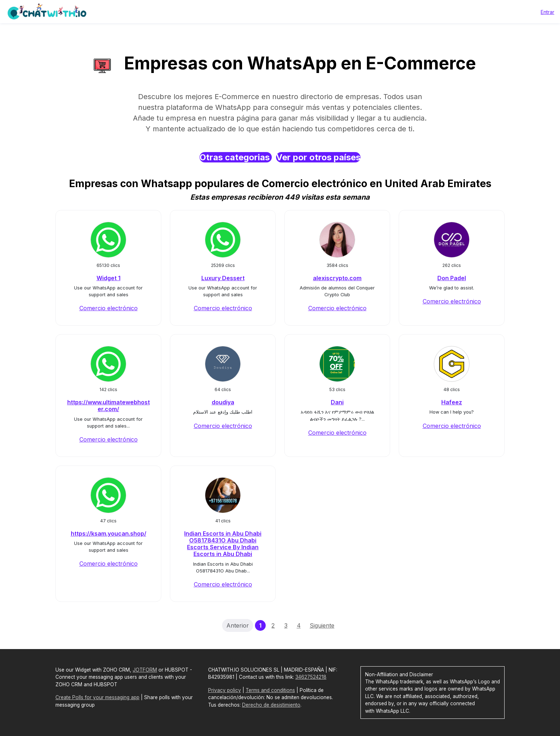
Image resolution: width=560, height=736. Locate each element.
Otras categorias (236, 157)
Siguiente (322, 625)
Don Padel (452, 278)
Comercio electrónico (109, 308)
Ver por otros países (318, 157)
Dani (337, 402)
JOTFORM (145, 670)
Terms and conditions (270, 690)
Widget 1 (109, 278)
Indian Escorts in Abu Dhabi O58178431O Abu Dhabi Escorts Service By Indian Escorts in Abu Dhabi (223, 544)
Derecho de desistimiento (271, 705)
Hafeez (452, 402)
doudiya (223, 402)
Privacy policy (225, 690)
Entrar (547, 12)
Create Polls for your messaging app (97, 697)
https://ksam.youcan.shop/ (109, 533)
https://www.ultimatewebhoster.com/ (109, 406)
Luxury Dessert (223, 278)
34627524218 (311, 677)
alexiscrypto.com (337, 278)
